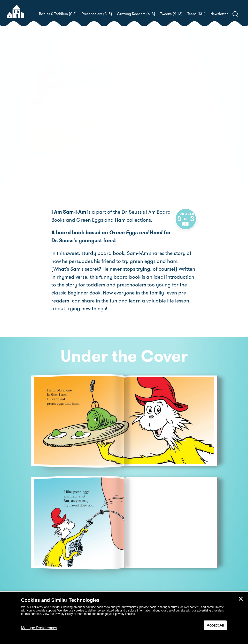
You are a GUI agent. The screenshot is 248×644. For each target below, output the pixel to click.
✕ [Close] (241, 599)
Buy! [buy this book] (140, 130)
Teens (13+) (197, 14)
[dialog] (124, 618)
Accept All (215, 625)
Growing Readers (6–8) (136, 14)
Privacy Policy (64, 614)
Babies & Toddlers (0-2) (58, 14)
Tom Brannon (218, 113)
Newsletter (219, 14)
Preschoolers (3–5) (97, 14)
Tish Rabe (155, 113)
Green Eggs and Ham (101, 220)
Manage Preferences (39, 628)
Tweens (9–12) (171, 14)
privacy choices (125, 614)
